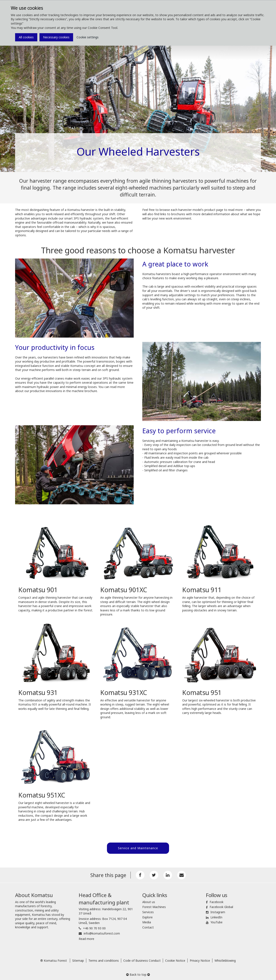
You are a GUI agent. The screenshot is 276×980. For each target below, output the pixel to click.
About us (149, 901)
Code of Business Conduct (142, 959)
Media (147, 921)
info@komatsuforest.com (102, 932)
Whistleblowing (225, 959)
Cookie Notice (175, 959)
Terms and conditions (104, 959)
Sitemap (78, 959)
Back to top (138, 974)
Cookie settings (88, 37)
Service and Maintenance (138, 848)
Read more (86, 938)
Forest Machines (154, 906)
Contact (148, 926)
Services (148, 911)
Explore (147, 916)
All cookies (26, 37)
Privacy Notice (200, 959)
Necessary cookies (56, 37)
